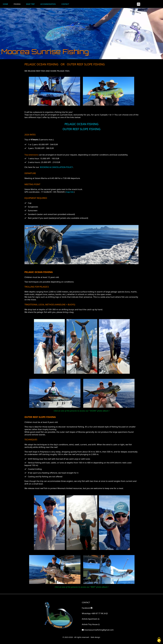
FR (139, 4)
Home (5, 4)
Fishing (17, 4)
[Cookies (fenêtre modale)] (159, 640)
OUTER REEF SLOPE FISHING (81, 129)
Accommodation (48, 4)
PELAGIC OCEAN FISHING (82, 124)
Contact (65, 4)
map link (70, 192)
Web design (95, 637)
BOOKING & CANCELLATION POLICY (56, 167)
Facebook (87, 608)
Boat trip (30, 4)
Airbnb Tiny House (91, 624)
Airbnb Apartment (91, 619)
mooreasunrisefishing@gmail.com (98, 630)
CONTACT (86, 602)
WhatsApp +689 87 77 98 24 (95, 613)
